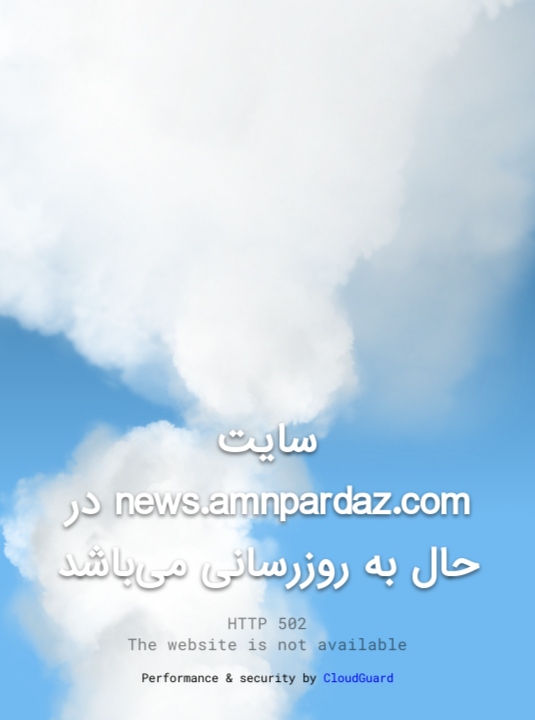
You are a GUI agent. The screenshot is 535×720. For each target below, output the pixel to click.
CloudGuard (359, 677)
